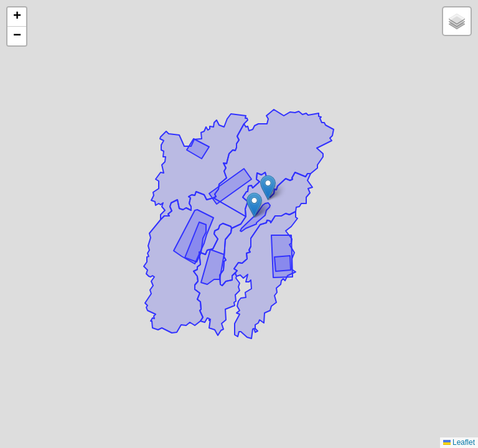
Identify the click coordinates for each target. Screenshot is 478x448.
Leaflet (459, 442)
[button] (268, 188)
